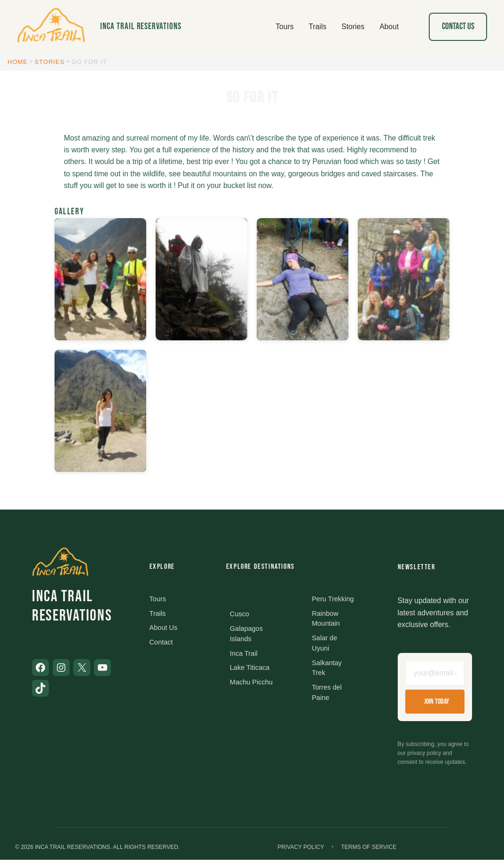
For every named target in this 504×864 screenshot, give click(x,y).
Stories (50, 62)
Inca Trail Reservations (141, 27)
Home (18, 62)
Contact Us (458, 27)
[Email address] (435, 675)
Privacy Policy (301, 851)
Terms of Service (369, 851)
